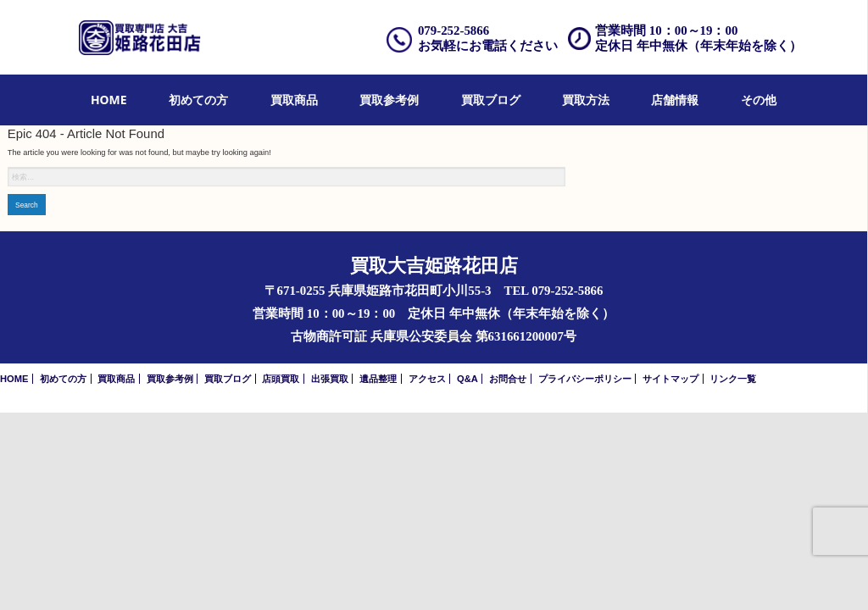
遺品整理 (378, 379)
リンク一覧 (733, 379)
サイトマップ (670, 379)
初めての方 (198, 100)
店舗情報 (675, 100)
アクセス (427, 379)
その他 (759, 100)
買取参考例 (389, 100)
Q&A (467, 379)
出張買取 (330, 379)
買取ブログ (491, 100)
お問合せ (508, 379)
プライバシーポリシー (585, 379)
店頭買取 (281, 379)
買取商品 (294, 100)
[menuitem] (109, 100)
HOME (109, 100)
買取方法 (586, 100)
